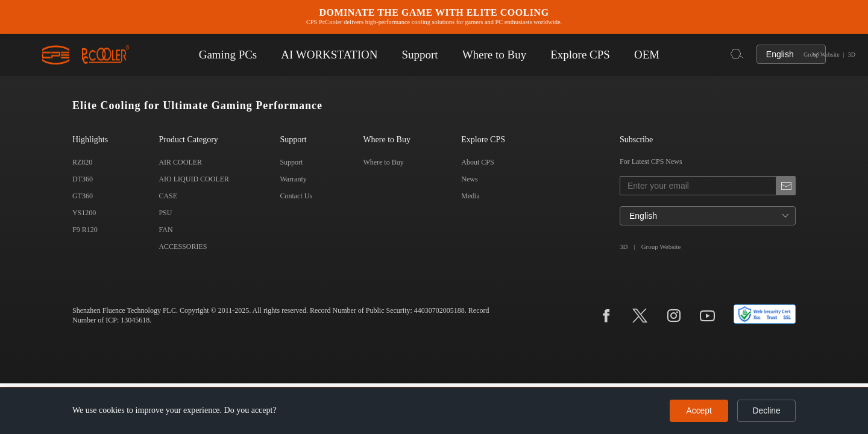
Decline (766, 410)
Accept (697, 410)
